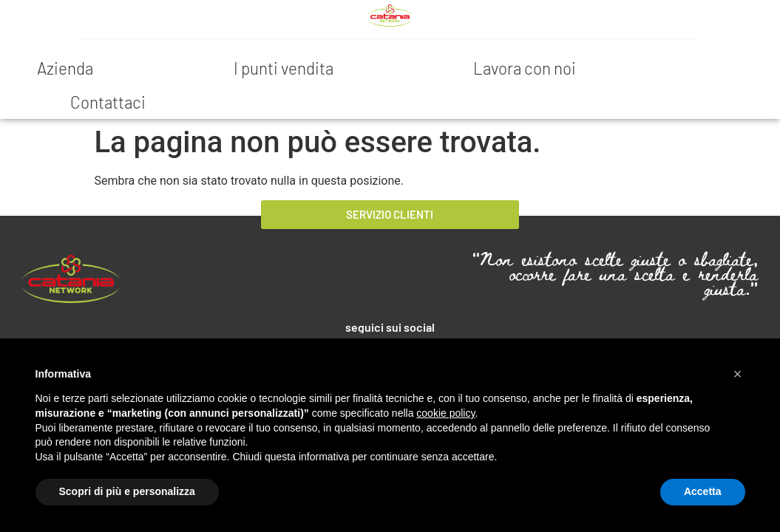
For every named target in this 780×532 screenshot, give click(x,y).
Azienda (65, 68)
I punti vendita (284, 68)
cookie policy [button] (445, 413)
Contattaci (108, 102)
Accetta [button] (703, 491)
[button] (738, 374)
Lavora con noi (525, 68)
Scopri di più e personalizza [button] (127, 491)
